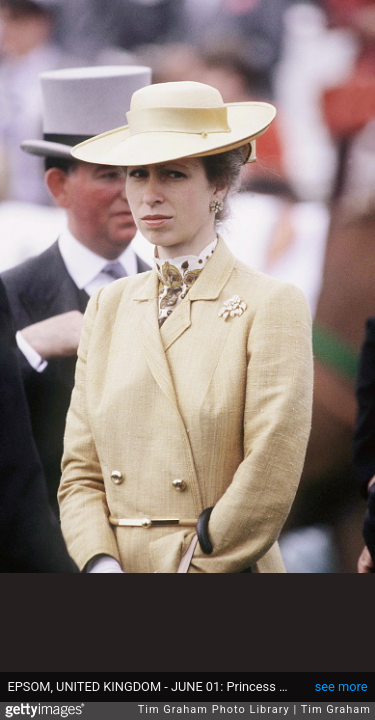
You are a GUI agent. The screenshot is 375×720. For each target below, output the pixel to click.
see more (341, 686)
